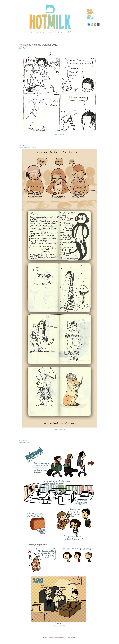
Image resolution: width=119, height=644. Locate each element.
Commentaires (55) (60, 626)
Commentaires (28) (60, 430)
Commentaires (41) (60, 134)
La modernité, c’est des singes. (27, 147)
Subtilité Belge (22, 49)
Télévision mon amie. (24, 442)
